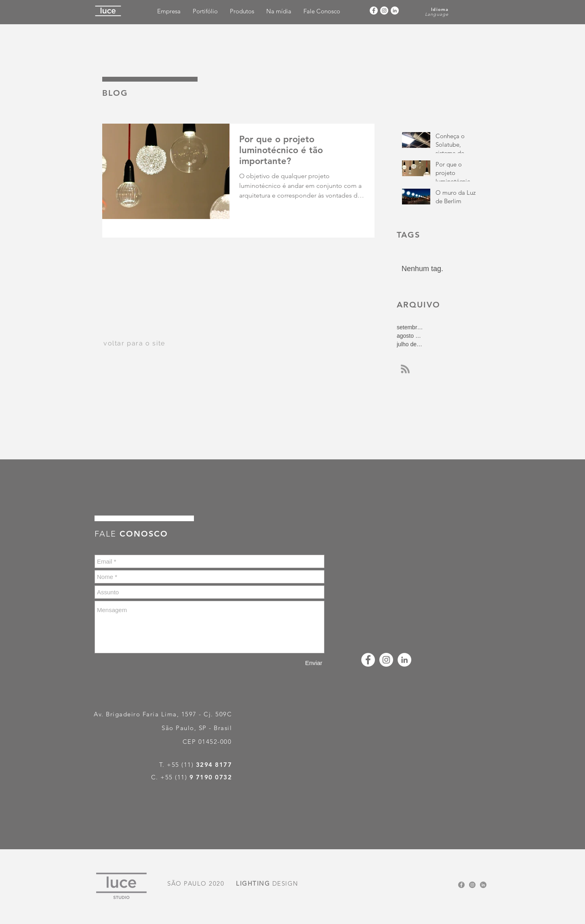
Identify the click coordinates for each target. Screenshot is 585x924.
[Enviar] (314, 663)
